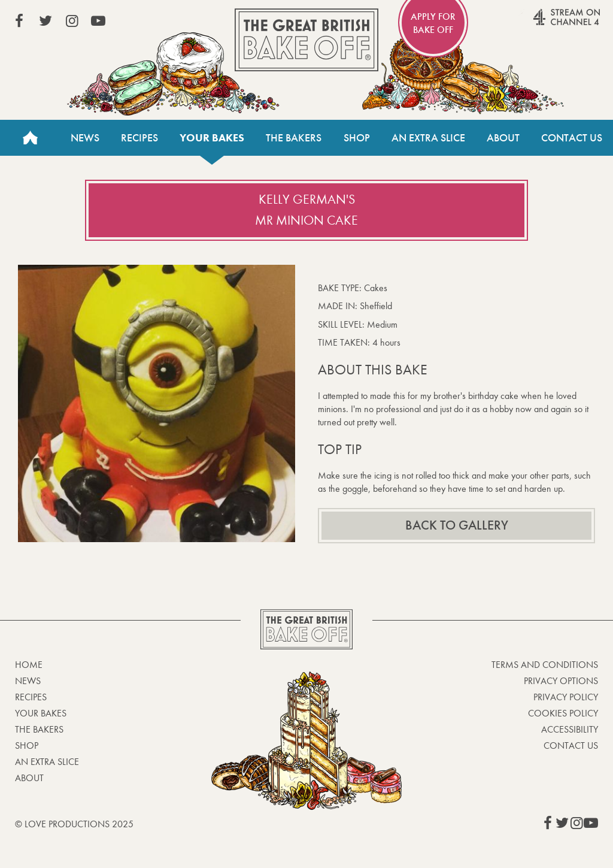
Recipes (139, 138)
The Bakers (294, 138)
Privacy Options (561, 681)
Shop (357, 138)
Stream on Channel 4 (544, 23)
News (85, 138)
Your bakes (212, 138)
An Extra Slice (428, 138)
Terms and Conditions (545, 665)
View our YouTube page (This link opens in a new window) (98, 21)
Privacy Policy (566, 697)
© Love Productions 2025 (74, 824)
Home (30, 138)
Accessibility (570, 729)
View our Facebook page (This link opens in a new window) (19, 21)
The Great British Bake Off (306, 40)
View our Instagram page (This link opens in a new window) (72, 21)
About (503, 138)
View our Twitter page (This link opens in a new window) (45, 21)
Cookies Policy (563, 713)
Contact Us (572, 138)
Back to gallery (457, 525)
